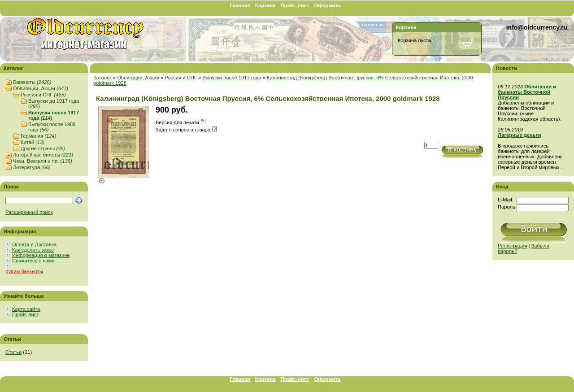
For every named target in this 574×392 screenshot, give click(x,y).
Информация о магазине (41, 255)
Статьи (13, 352)
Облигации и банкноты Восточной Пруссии (527, 92)
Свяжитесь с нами (33, 261)
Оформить (327, 5)
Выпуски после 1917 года (232, 78)
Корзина (265, 5)
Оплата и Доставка (34, 244)
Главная (240, 5)
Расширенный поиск (29, 212)
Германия (38, 136)
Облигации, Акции (41, 88)
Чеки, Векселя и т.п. (43, 161)
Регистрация (512, 246)
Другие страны (43, 148)
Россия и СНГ (43, 95)
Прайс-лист (295, 5)
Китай (33, 142)
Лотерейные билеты (43, 155)
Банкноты (32, 82)
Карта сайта (26, 309)
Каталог (102, 78)
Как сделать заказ (33, 250)
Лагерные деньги (519, 135)
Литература (32, 167)
